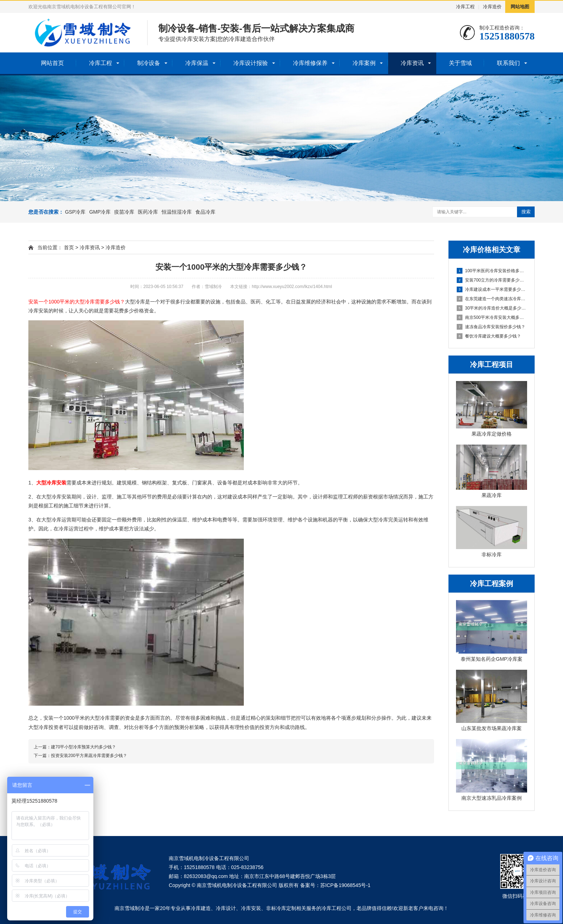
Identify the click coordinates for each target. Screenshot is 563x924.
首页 (69, 247)
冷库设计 (226, 908)
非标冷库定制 (281, 908)
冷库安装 (251, 908)
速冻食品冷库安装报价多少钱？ (491, 327)
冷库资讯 (412, 63)
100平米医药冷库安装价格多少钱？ (492, 271)
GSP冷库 (75, 212)
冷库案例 (364, 63)
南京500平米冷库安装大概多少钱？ (492, 317)
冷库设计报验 (251, 63)
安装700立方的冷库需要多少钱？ (492, 280)
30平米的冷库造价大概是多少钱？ (492, 308)
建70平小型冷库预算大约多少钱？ (83, 747)
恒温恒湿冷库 (177, 212)
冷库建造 (201, 908)
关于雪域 (460, 63)
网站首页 (52, 63)
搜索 (526, 212)
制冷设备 (149, 63)
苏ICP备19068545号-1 (345, 885)
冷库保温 (197, 63)
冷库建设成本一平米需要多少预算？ (492, 289)
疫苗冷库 (124, 212)
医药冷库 (148, 212)
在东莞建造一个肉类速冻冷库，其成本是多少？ (492, 299)
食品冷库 (205, 212)
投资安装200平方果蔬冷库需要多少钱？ (89, 756)
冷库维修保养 (310, 63)
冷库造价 (492, 7)
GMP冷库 (100, 212)
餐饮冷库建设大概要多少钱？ (489, 336)
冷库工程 (465, 7)
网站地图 (520, 7)
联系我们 (508, 63)
